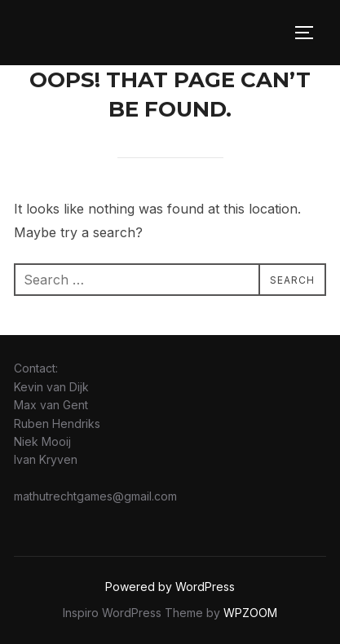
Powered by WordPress (170, 587)
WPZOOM (250, 613)
